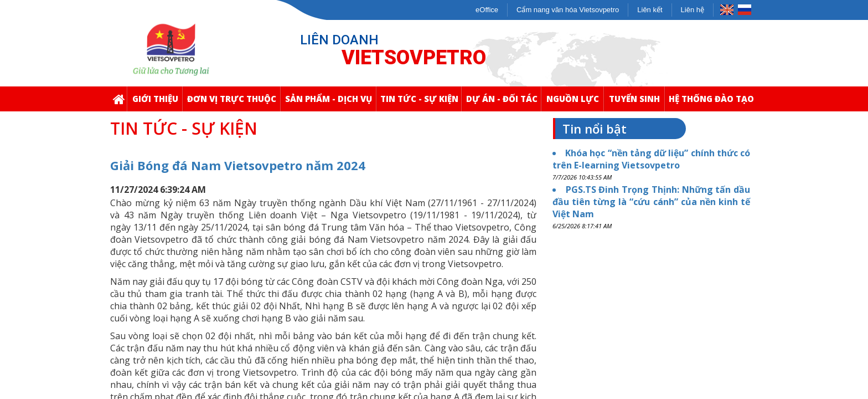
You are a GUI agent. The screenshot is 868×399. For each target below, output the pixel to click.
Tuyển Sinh (637, 102)
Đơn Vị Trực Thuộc (234, 102)
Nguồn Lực (575, 102)
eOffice (487, 10)
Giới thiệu (157, 102)
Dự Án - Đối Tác (504, 102)
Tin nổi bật (595, 129)
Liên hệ (693, 10)
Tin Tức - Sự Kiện (421, 102)
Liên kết (650, 10)
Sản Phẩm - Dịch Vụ (330, 102)
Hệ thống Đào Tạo (713, 102)
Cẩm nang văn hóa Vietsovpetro (568, 10)
